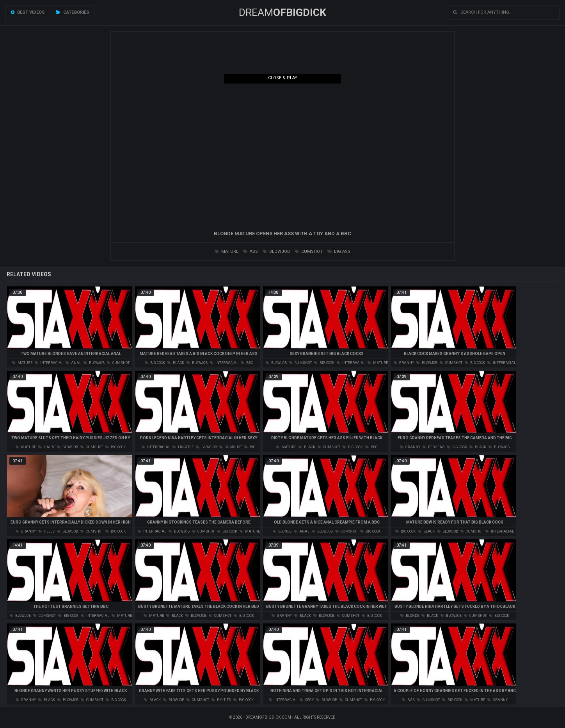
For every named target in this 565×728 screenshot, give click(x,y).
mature (227, 251)
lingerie (183, 447)
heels (46, 531)
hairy (46, 447)
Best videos (28, 12)
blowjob (276, 251)
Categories (73, 12)
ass (251, 251)
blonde (282, 531)
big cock (155, 363)
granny (404, 363)
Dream (282, 12)
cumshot (309, 251)
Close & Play (283, 78)
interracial (49, 363)
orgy (307, 700)
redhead (434, 447)
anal (73, 363)
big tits (221, 700)
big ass (339, 251)
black (176, 363)
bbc (247, 363)
